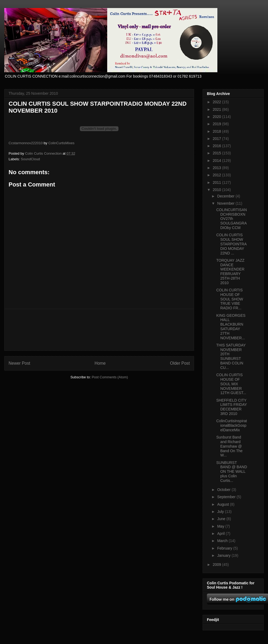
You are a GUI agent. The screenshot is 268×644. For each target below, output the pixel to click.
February (225, 548)
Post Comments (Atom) (110, 377)
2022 (217, 102)
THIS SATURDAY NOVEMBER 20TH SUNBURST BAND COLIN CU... (231, 356)
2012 (217, 175)
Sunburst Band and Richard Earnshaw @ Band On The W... (229, 446)
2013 (217, 168)
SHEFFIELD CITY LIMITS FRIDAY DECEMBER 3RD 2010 (232, 407)
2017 (217, 139)
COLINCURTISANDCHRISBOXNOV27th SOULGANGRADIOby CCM (232, 219)
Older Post (180, 363)
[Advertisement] (99, 330)
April (221, 534)
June (222, 519)
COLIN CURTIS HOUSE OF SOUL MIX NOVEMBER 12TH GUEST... (231, 384)
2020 (217, 117)
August (223, 504)
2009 (217, 565)
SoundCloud (31, 159)
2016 (217, 146)
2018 (217, 131)
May (221, 526)
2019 (217, 124)
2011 (217, 182)
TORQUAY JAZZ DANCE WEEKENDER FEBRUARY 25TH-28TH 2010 (230, 272)
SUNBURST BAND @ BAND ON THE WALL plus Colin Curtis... (232, 472)
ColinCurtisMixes (61, 143)
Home (100, 363)
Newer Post (19, 363)
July (221, 512)
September (227, 497)
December (226, 196)
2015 (217, 153)
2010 (217, 190)
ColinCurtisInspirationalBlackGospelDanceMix (232, 425)
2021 (217, 109)
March (223, 541)
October (224, 490)
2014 (217, 161)
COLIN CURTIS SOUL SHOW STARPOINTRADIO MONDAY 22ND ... (232, 244)
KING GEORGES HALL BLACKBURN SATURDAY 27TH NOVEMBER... (231, 327)
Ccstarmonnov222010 (26, 143)
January (224, 555)
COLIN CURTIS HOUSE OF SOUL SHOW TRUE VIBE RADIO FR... (230, 299)
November (226, 203)
